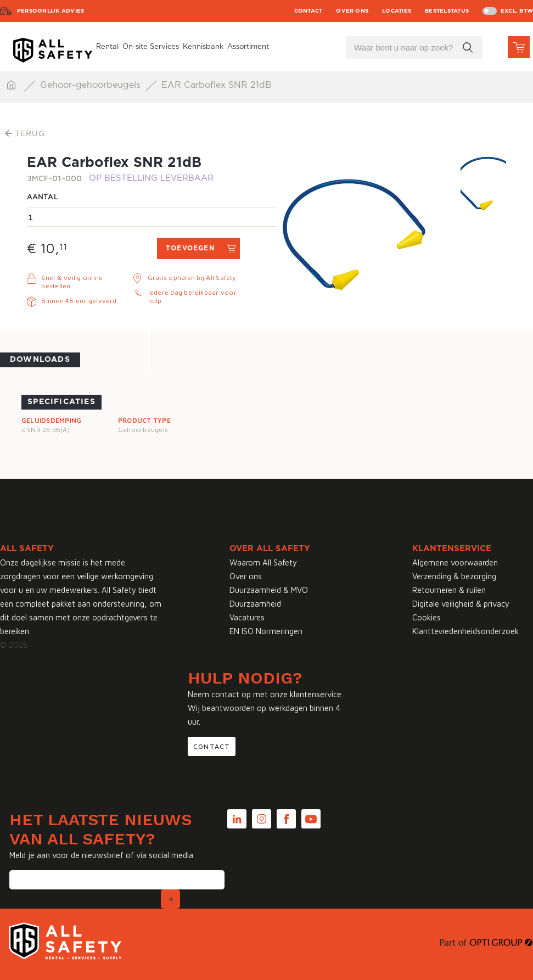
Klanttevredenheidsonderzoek (465, 631)
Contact (308, 11)
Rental (107, 47)
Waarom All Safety (263, 562)
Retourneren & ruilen (449, 590)
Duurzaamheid (255, 604)
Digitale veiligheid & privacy (461, 604)
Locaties (397, 11)
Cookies (427, 617)
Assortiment (248, 47)
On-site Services (151, 47)
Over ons (352, 11)
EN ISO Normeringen (266, 631)
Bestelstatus (447, 11)
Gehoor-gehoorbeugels (92, 85)
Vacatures (247, 617)
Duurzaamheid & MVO (269, 590)
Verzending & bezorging (454, 576)
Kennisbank (203, 47)
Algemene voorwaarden (455, 562)
